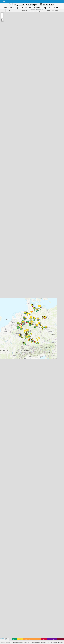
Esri (6, 640)
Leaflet (2, 639)
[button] (2, 14)
